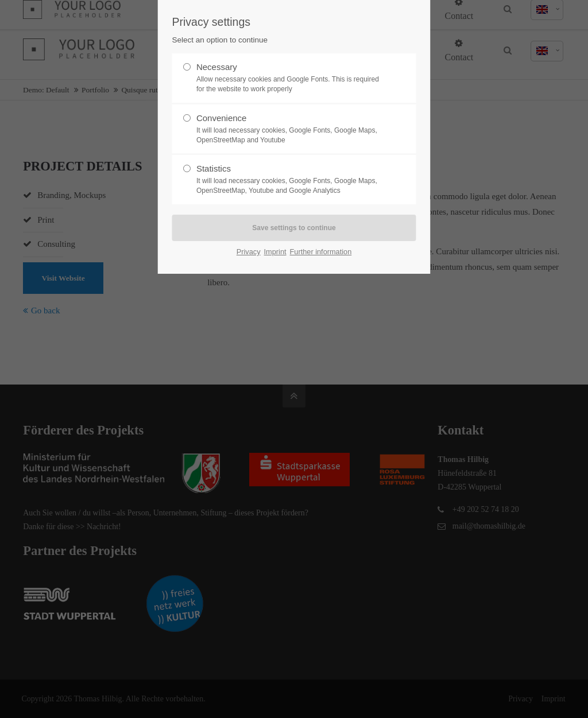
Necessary (289, 78)
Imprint (275, 252)
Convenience (289, 129)
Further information (321, 252)
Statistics (289, 180)
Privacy (249, 252)
